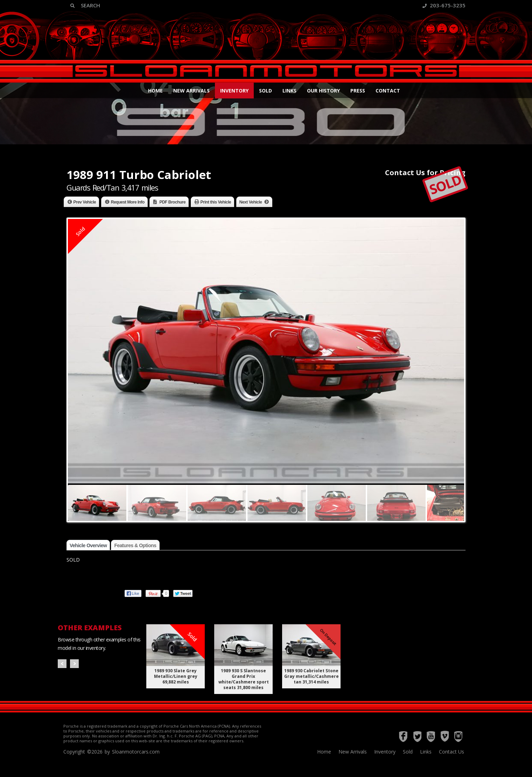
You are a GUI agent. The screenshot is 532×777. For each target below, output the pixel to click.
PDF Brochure (172, 202)
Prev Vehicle (85, 202)
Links (289, 91)
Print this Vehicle (216, 202)
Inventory (234, 91)
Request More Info (128, 202)
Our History (323, 91)
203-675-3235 (444, 5)
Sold (265, 91)
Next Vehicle (251, 202)
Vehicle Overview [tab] (88, 545)
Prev (62, 664)
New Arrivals (191, 91)
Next (74, 664)
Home (155, 91)
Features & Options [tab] (135, 545)
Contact (388, 91)
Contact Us (451, 752)
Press (358, 91)
